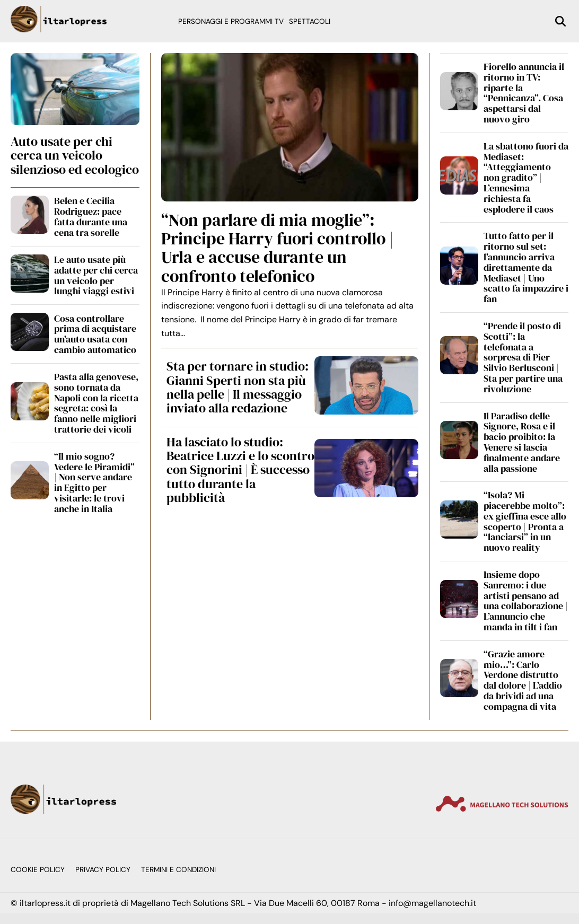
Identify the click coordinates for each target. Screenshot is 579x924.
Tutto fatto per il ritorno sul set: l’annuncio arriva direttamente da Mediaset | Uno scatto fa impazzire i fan (526, 267)
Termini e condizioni (178, 870)
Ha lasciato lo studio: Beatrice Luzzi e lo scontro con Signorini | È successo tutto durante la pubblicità (240, 470)
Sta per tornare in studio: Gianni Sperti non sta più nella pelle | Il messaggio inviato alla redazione (238, 387)
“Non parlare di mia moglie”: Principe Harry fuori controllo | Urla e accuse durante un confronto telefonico (278, 248)
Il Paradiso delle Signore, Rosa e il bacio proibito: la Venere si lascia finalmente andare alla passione (522, 442)
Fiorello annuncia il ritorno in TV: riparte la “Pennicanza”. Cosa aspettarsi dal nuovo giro (524, 93)
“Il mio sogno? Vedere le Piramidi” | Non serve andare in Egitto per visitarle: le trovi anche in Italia (94, 482)
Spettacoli (310, 21)
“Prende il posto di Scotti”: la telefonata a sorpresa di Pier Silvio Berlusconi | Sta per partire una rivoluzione (523, 357)
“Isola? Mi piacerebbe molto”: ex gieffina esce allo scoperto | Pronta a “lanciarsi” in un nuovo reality (525, 521)
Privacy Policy (103, 870)
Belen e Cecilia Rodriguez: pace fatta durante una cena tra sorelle (91, 216)
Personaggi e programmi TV (231, 21)
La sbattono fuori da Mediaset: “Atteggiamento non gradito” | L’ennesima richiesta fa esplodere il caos (526, 178)
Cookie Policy (38, 870)
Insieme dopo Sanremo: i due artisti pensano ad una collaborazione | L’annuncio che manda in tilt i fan (526, 601)
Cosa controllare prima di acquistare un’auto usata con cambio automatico (95, 334)
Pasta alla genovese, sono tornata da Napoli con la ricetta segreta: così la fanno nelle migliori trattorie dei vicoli (96, 403)
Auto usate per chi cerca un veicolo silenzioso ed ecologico (75, 155)
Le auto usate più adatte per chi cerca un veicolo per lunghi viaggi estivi (96, 275)
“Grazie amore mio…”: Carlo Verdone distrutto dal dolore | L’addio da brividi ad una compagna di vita (523, 680)
